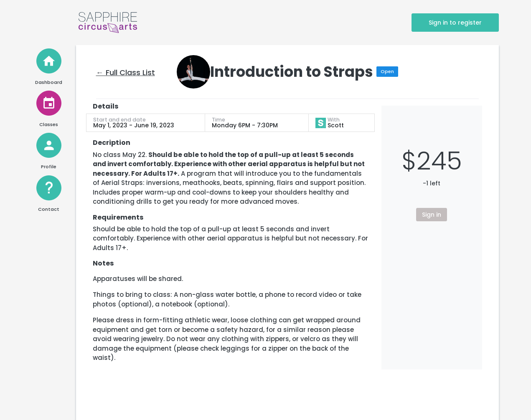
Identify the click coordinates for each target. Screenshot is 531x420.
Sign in (432, 215)
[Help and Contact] (49, 188)
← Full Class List (126, 72)
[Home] (49, 61)
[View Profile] (49, 145)
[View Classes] (49, 103)
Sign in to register (455, 23)
